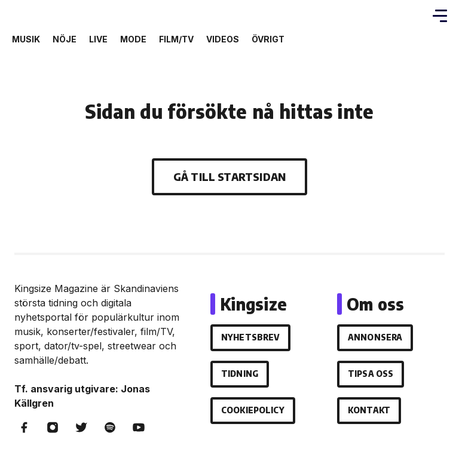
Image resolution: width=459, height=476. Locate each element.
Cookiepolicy (253, 410)
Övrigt (268, 39)
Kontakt (369, 410)
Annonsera (375, 337)
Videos (223, 39)
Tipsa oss (371, 374)
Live (98, 39)
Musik (26, 39)
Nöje (65, 39)
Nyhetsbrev (250, 337)
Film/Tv (176, 39)
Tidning (240, 374)
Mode (133, 39)
